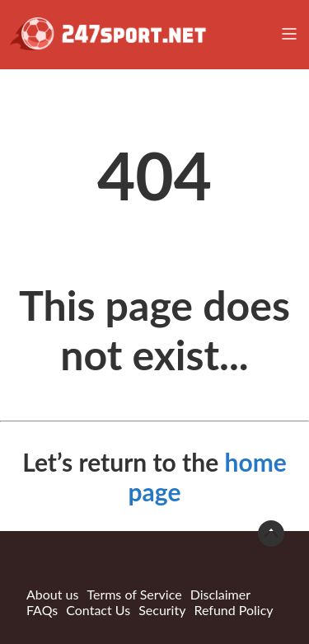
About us (52, 594)
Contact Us (98, 610)
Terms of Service (134, 594)
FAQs (42, 610)
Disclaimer (220, 594)
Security (162, 610)
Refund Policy (233, 610)
